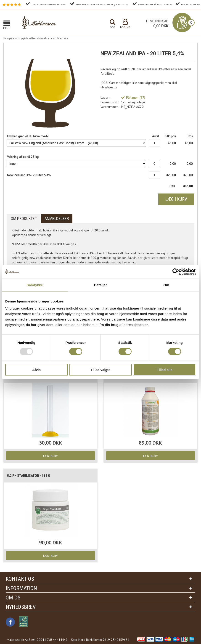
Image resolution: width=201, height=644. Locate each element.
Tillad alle (164, 370)
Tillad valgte (100, 370)
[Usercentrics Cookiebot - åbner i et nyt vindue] (176, 272)
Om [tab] (166, 285)
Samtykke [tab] (35, 285)
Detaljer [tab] (100, 285)
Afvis (36, 370)
